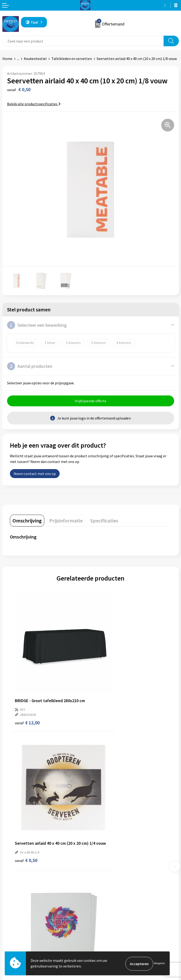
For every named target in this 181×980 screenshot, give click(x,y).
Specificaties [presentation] (104, 521)
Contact (9, 928)
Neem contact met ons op (35, 474)
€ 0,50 (107, 691)
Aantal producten (30, 366)
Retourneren (13, 935)
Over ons (100, 855)
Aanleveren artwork (109, 869)
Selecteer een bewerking (37, 325)
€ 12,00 (27, 696)
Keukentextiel (35, 59)
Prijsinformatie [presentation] (66, 521)
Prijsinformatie (105, 862)
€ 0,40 (107, 808)
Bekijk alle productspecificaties (34, 104)
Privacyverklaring (107, 935)
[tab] (27, 521)
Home (7, 59)
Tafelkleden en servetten (72, 59)
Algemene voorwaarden (112, 928)
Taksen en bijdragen (109, 876)
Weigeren (159, 964)
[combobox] (83, 41)
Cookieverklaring (107, 942)
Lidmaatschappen (107, 884)
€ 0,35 (26, 808)
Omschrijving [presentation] (27, 521)
